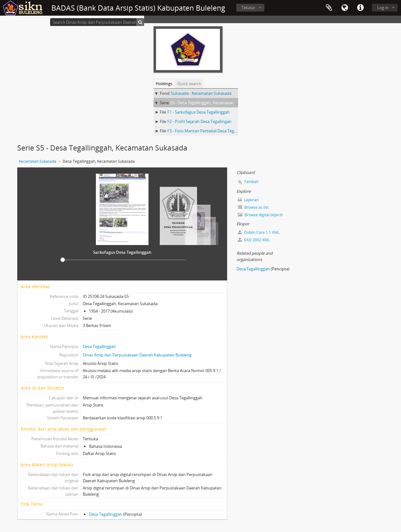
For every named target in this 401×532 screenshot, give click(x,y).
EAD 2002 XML (254, 240)
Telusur (248, 8)
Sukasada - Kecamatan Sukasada (201, 93)
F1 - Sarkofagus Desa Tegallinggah (198, 112)
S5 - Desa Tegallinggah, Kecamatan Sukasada (211, 103)
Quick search (189, 84)
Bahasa (345, 8)
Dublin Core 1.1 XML (259, 232)
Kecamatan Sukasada (38, 161)
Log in (383, 8)
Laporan (248, 200)
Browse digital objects (260, 215)
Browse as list (253, 207)
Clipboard (329, 8)
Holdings (164, 84)
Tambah (251, 182)
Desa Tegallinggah (99, 346)
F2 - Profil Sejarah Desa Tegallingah (199, 121)
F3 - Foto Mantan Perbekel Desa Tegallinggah (209, 131)
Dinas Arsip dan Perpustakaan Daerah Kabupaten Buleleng (137, 355)
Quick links (360, 8)
